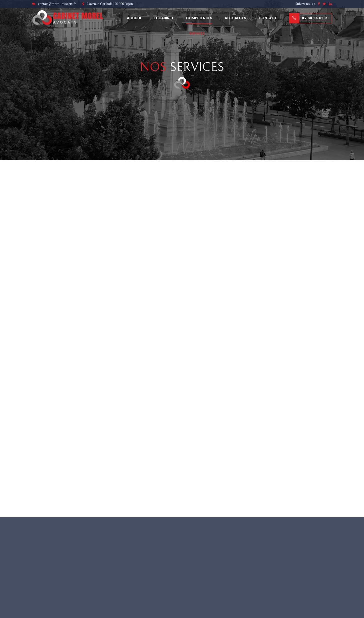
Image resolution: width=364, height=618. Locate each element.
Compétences (199, 18)
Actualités (235, 18)
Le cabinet (164, 18)
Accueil (134, 18)
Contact (268, 18)
